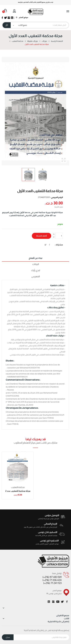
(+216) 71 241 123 (52, 583)
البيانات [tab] (36, 264)
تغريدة (45, 245)
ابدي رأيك (36, 270)
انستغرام (53, 602)
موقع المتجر (22, 17)
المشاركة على (49, 245)
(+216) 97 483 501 (52, 577)
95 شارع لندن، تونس (54, 593)
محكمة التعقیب (18, 487)
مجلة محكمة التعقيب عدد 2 (18, 491)
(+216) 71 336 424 (52, 580)
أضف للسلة (42, 236)
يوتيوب (58, 602)
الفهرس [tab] (36, 277)
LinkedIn (49, 602)
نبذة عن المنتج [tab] (35, 258)
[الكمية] (59, 236)
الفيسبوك (67, 602)
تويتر (62, 602)
